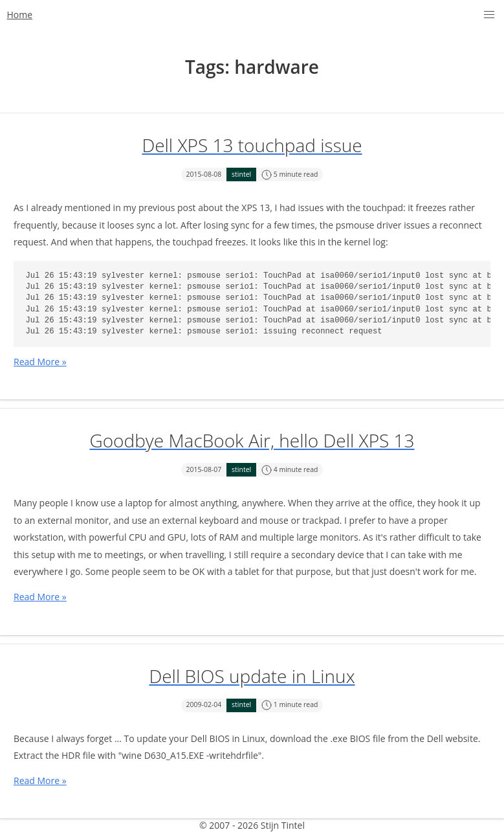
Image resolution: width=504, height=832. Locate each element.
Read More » (40, 362)
